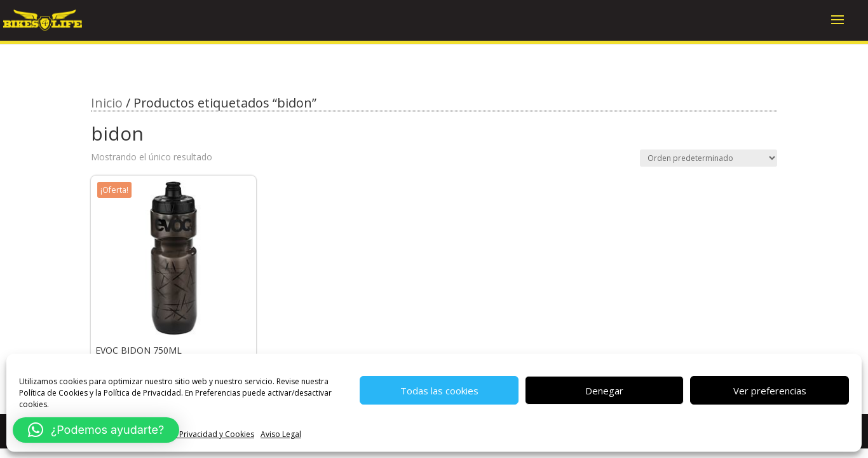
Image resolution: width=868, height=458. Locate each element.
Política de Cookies (53, 393)
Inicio (107, 103)
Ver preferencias (770, 391)
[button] (96, 430)
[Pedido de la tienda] (709, 158)
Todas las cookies (439, 391)
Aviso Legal (281, 434)
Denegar (604, 391)
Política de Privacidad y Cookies (197, 434)
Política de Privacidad (142, 393)
